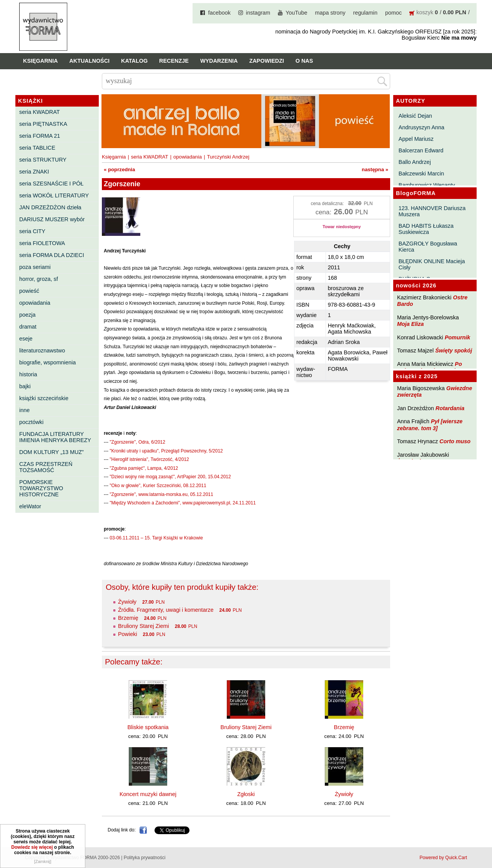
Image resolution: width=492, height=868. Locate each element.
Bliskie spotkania (148, 727)
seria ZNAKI (34, 172)
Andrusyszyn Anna (421, 127)
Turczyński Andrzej (228, 157)
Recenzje (174, 61)
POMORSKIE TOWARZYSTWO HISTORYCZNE (41, 488)
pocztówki (31, 422)
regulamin (365, 13)
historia (28, 374)
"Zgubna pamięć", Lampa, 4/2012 (144, 468)
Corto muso (455, 441)
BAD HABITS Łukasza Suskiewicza (426, 229)
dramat (28, 327)
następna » (375, 169)
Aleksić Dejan (415, 116)
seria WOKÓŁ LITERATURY (54, 195)
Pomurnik (457, 337)
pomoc (393, 13)
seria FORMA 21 (40, 136)
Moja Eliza (411, 324)
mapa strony (330, 13)
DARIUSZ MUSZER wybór (52, 219)
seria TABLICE (37, 148)
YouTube (297, 13)
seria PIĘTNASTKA (43, 124)
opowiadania (35, 303)
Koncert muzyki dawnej (148, 794)
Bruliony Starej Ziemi (144, 626)
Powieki (128, 634)
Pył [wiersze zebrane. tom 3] (430, 425)
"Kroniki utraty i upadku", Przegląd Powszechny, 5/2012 (166, 451)
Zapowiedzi (266, 61)
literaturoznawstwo (42, 351)
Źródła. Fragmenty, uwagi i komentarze (166, 610)
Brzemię (128, 618)
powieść (29, 291)
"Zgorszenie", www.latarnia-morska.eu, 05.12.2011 (161, 494)
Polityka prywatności (145, 858)
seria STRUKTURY (43, 160)
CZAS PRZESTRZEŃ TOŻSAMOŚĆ (46, 467)
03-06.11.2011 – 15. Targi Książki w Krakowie (156, 538)
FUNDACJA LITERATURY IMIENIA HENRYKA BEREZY (55, 437)
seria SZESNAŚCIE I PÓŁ (51, 184)
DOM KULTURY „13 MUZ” (52, 452)
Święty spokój (454, 351)
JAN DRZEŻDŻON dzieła (50, 207)
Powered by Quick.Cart (443, 858)
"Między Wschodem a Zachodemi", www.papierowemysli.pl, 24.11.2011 (183, 503)
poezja (27, 315)
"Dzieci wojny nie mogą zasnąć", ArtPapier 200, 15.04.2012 (170, 477)
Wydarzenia (219, 61)
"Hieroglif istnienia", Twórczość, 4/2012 (149, 459)
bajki (25, 386)
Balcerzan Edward (421, 150)
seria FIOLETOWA (42, 243)
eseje (26, 339)
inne (24, 410)
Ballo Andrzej (415, 162)
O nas (304, 61)
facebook (219, 13)
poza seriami (35, 267)
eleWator (30, 506)
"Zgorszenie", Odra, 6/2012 (137, 442)
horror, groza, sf (39, 279)
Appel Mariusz (416, 139)
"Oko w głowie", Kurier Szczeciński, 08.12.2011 (158, 486)
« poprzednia (119, 169)
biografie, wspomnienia (47, 362)
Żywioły (127, 602)
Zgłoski (246, 794)
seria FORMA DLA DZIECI (52, 255)
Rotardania (450, 408)
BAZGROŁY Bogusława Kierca (428, 247)
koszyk (425, 12)
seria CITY (32, 231)
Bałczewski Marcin (421, 174)
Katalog (134, 61)
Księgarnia (40, 61)
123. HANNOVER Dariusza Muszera (432, 211)
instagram (258, 13)
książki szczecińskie (44, 398)
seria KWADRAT (40, 112)
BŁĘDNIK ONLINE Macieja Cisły (432, 264)
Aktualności (89, 61)
